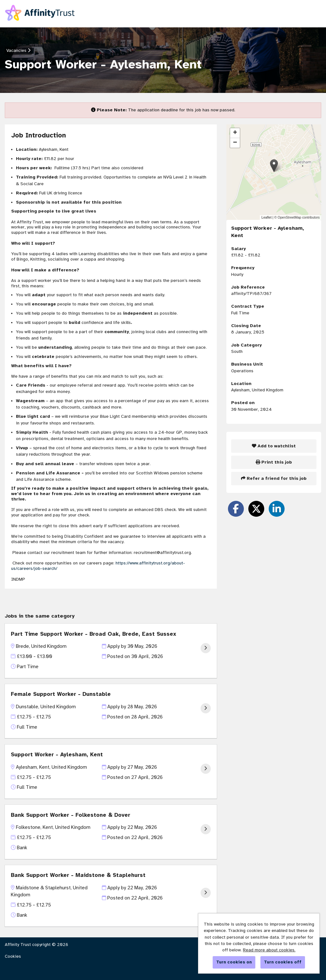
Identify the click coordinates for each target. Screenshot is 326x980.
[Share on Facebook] (236, 509)
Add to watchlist (274, 446)
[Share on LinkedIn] (277, 509)
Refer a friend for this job (274, 478)
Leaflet (266, 217)
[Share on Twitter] (256, 509)
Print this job (274, 462)
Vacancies (18, 50)
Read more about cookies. (269, 950)
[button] (274, 166)
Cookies (13, 956)
